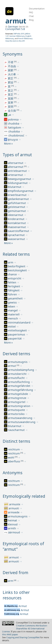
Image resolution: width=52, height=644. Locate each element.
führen (13, 294)
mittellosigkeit (18, 330)
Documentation (37, 9)
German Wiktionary (17, 36)
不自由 (12, 66)
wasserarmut (17, 239)
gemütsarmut (17, 211)
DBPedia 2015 (19, 34)
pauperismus (17, 334)
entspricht (15, 278)
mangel (13, 310)
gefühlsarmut (17, 203)
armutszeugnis (18, 362)
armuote (15, 504)
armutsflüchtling (19, 382)
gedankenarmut (19, 199)
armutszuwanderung (22, 422)
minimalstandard (19, 322)
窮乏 (11, 78)
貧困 (11, 98)
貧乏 (11, 94)
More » (8, 144)
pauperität (15, 338)
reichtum (14, 449)
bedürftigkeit (17, 266)
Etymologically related (24, 496)
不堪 (11, 62)
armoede (14, 512)
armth (12, 528)
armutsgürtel (17, 402)
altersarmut (16, 163)
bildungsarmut (18, 183)
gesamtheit (16, 298)
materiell (14, 314)
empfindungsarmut (21, 191)
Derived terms (16, 354)
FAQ (31, 12)
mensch (13, 318)
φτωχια (13, 139)
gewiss (13, 302)
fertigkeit (14, 286)
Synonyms (13, 54)
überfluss (14, 461)
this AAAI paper (10, 634)
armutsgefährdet (19, 386)
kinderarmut (16, 219)
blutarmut (15, 187)
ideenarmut (16, 215)
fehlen (12, 282)
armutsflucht (17, 378)
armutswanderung (20, 418)
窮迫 (11, 82)
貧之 (11, 90)
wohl (11, 457)
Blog (31, 20)
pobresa (14, 119)
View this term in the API (15, 41)
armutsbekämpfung (21, 370)
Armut (23, 606)
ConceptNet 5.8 (15, 29)
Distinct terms (16, 441)
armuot (14, 557)
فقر (10, 115)
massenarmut (17, 227)
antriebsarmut (18, 171)
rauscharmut (17, 430)
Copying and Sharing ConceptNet (23, 637)
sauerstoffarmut (19, 231)
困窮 (11, 70)
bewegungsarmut (20, 179)
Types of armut (17, 155)
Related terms (16, 254)
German (13, 27)
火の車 (12, 74)
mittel (12, 327)
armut (16, 21)
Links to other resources (16, 595)
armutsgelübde (18, 394)
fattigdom (15, 128)
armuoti (14, 508)
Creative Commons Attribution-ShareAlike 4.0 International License (25, 629)
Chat (31, 16)
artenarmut (16, 175)
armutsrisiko (17, 414)
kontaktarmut (17, 223)
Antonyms (13, 473)
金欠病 (12, 111)
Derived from (15, 573)
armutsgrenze (17, 398)
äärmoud (14, 532)
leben (12, 306)
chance (13, 274)
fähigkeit (14, 290)
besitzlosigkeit (18, 270)
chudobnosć (17, 135)
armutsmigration (19, 406)
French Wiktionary (25, 38)
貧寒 (11, 103)
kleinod (13, 524)
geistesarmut (17, 207)
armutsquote (17, 410)
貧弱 (11, 107)
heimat (13, 520)
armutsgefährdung (21, 390)
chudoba (14, 123)
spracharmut (17, 235)
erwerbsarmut (18, 195)
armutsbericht (18, 374)
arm (11, 262)
